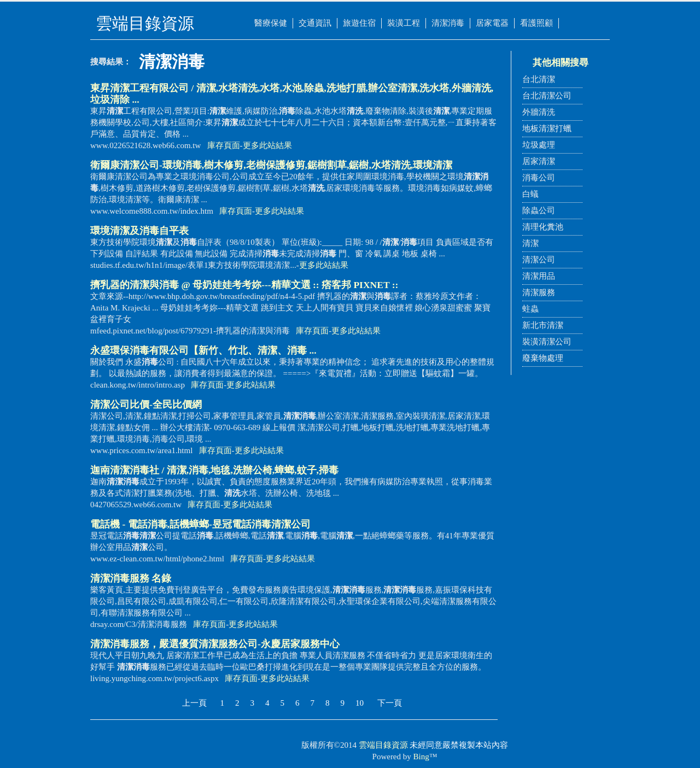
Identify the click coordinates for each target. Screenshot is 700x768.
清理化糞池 (543, 227)
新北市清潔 (543, 325)
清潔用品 (539, 276)
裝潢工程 (404, 23)
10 (360, 703)
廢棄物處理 (543, 358)
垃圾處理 (539, 145)
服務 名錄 (131, 578)
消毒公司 (539, 178)
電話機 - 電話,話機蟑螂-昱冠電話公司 (200, 524)
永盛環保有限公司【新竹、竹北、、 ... (203, 350)
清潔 (530, 243)
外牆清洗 (539, 112)
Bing (421, 757)
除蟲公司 (539, 210)
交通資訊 (315, 23)
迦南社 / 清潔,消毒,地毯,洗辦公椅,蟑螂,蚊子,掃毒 (214, 470)
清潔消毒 (448, 23)
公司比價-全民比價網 (146, 404)
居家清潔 (539, 161)
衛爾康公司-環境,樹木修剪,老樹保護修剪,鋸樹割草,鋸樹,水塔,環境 (271, 165)
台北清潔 (539, 79)
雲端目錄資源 (383, 745)
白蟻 (530, 194)
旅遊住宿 (359, 23)
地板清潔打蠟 (547, 128)
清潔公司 (539, 260)
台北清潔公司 (547, 96)
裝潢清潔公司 (547, 342)
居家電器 (492, 23)
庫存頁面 (224, 145)
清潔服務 (539, 292)
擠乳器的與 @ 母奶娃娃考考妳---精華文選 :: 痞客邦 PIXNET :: (244, 285)
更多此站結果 (267, 145)
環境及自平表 (139, 231)
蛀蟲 (530, 309)
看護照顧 (536, 23)
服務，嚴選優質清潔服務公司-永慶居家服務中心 (215, 644)
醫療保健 (271, 23)
